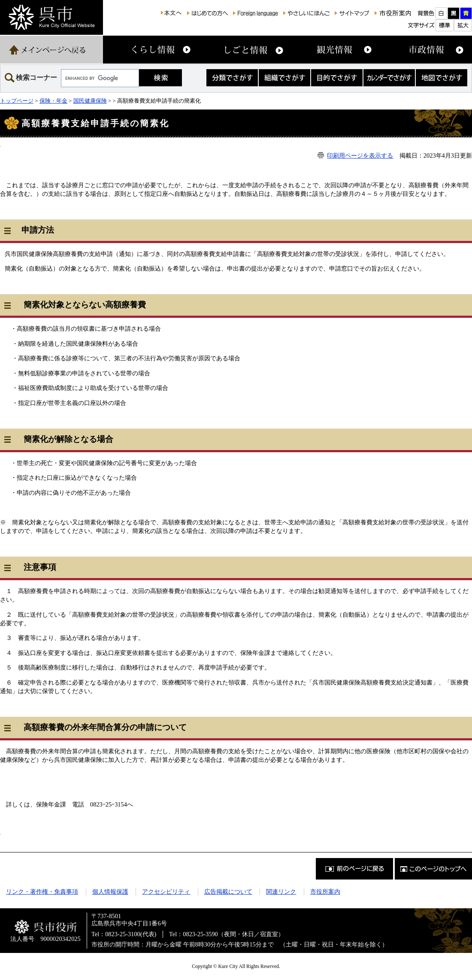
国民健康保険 (90, 101)
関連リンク (281, 892)
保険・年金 (53, 101)
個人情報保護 (110, 892)
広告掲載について (228, 892)
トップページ (17, 101)
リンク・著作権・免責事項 (42, 892)
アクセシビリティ (166, 892)
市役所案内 (325, 892)
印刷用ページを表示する (360, 155)
